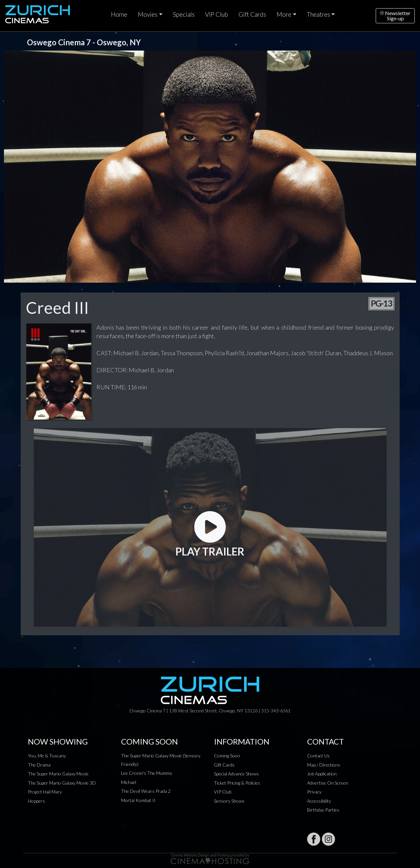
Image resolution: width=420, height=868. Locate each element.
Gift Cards (252, 14)
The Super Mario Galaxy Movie (58, 774)
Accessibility (319, 801)
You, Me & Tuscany (47, 756)
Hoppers (36, 801)
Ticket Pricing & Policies (237, 783)
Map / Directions (324, 765)
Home (119, 14)
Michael (129, 782)
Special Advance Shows (236, 774)
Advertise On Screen (328, 783)
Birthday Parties (323, 810)
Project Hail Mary (45, 792)
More (284, 14)
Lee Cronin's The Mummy (147, 773)
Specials (184, 14)
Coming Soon (227, 756)
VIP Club (217, 14)
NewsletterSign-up (395, 16)
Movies (148, 14)
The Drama (39, 765)
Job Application (322, 774)
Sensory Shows (229, 801)
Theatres (318, 14)
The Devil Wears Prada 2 (146, 791)
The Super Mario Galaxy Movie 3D (62, 783)
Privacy (314, 792)
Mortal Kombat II (138, 800)
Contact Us (318, 756)
